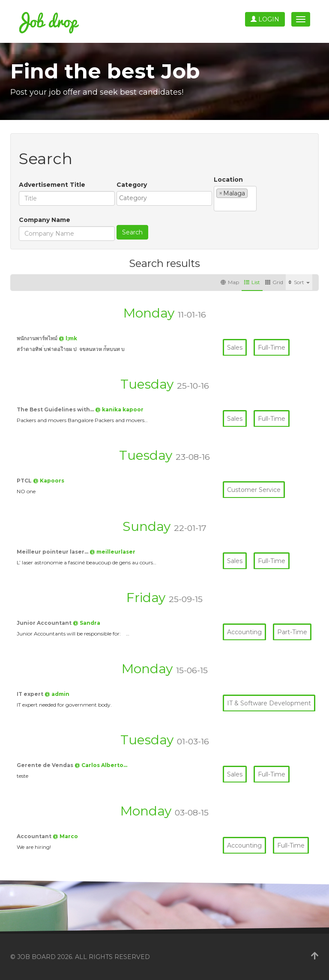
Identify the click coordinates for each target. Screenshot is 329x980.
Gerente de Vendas (46, 765)
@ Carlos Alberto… (101, 765)
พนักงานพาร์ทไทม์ (38, 338)
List (252, 282)
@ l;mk (68, 338)
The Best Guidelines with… (56, 409)
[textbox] (166, 198)
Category (132, 185)
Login (265, 19)
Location (228, 180)
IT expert (31, 694)
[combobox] (164, 198)
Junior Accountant (45, 623)
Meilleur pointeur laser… (53, 552)
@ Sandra (87, 623)
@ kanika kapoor (119, 409)
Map (230, 282)
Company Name (45, 220)
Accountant (35, 836)
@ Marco (65, 836)
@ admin (57, 694)
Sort (299, 282)
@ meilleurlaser (112, 552)
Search (132, 232)
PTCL (25, 481)
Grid (274, 282)
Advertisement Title (52, 185)
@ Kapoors (49, 481)
